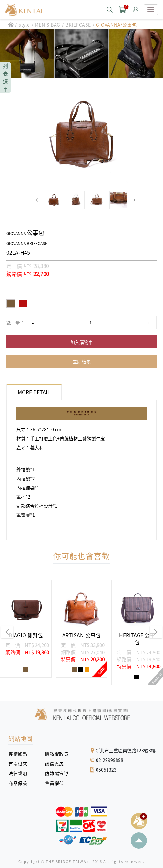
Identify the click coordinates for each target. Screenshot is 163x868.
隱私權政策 (55, 754)
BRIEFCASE (78, 25)
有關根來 (20, 764)
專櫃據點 (18, 754)
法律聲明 (20, 773)
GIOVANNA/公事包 (116, 25)
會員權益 (57, 783)
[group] (26, 629)
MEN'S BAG (48, 25)
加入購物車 (82, 342)
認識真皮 (57, 764)
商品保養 (20, 783)
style (24, 25)
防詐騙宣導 (57, 773)
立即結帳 (82, 361)
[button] (37, 200)
